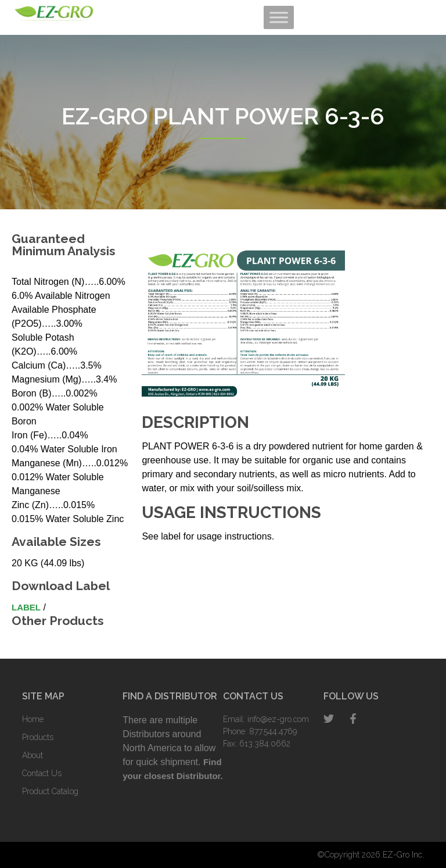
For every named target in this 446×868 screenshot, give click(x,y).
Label (26, 607)
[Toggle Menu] (279, 17)
